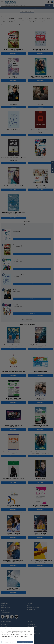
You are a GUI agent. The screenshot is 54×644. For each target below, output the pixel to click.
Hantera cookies (9, 642)
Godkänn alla (25, 642)
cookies (10, 631)
